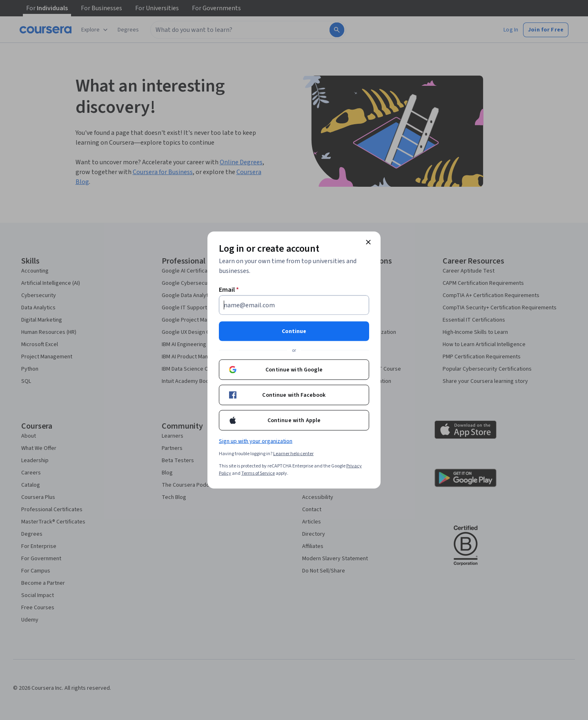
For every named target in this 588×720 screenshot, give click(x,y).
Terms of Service (258, 473)
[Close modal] (368, 242)
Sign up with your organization (256, 441)
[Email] (294, 305)
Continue (294, 331)
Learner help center (293, 454)
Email (229, 290)
